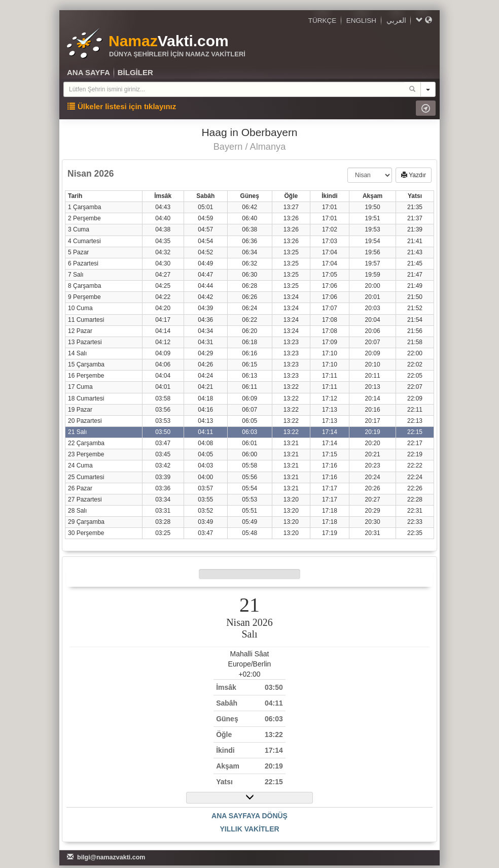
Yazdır (414, 175)
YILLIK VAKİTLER (249, 829)
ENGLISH (361, 21)
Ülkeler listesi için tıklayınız (122, 106)
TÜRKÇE (323, 21)
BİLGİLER (135, 72)
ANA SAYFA (88, 72)
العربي (396, 21)
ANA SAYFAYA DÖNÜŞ (249, 816)
